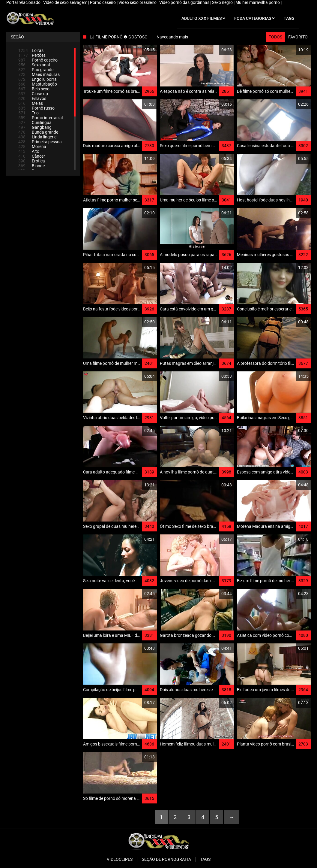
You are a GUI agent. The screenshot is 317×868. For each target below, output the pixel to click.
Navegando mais (172, 37)
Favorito (298, 37)
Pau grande (36, 70)
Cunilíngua (35, 122)
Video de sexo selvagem (66, 2)
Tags (205, 859)
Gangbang (35, 127)
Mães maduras (39, 74)
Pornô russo (36, 108)
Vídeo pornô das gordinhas (185, 2)
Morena (32, 147)
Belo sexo (34, 89)
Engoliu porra (37, 79)
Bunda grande (38, 132)
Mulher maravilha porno (258, 2)
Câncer (32, 156)
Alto (29, 151)
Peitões (32, 55)
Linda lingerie (37, 137)
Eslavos (32, 98)
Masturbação (38, 84)
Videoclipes (120, 859)
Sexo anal (34, 65)
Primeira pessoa (40, 142)
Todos (275, 37)
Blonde (31, 166)
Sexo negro (223, 2)
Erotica (32, 161)
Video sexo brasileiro (138, 2)
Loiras (31, 50)
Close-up (33, 94)
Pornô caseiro (103, 2)
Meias (31, 103)
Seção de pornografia (166, 859)
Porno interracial (40, 118)
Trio (28, 113)
